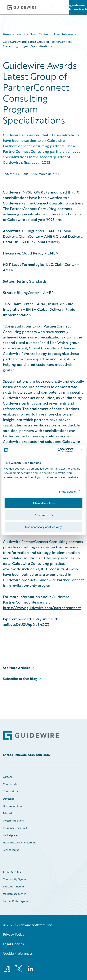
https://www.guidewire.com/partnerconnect (42, 608)
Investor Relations (14, 821)
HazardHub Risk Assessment (20, 842)
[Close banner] (82, 450)
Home (7, 34)
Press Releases (63, 34)
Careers (7, 777)
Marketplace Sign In (15, 894)
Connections (11, 791)
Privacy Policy (14, 934)
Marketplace (10, 835)
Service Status (11, 850)
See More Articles (17, 668)
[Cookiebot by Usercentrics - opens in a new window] (57, 450)
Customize (44, 515)
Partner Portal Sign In (15, 901)
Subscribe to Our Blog (20, 679)
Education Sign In (13, 886)
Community (10, 784)
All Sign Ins (14, 872)
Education (9, 813)
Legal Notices (13, 944)
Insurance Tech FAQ (15, 828)
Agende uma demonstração (78, 7)
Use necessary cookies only (43, 527)
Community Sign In (14, 879)
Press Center (39, 34)
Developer (9, 799)
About (21, 34)
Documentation (12, 806)
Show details (67, 491)
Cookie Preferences (18, 953)
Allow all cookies (44, 503)
